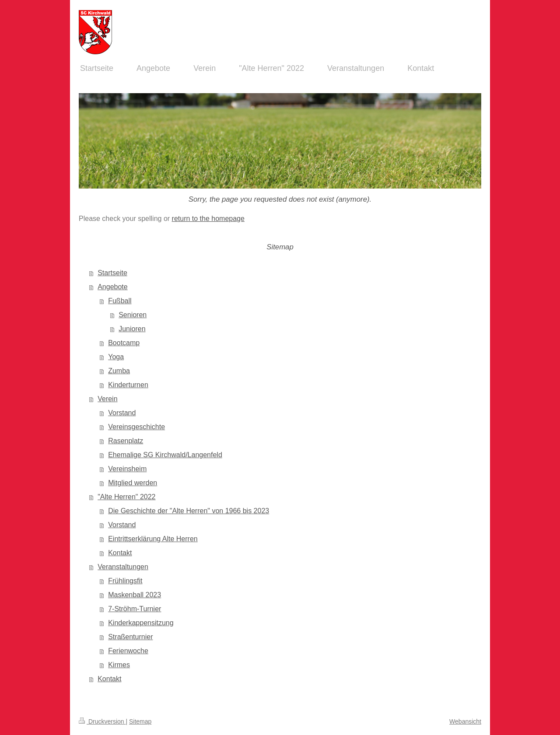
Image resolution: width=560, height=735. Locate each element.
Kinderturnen (128, 385)
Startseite (112, 273)
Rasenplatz (126, 441)
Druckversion (102, 721)
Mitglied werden (133, 483)
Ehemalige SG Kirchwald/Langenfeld (165, 455)
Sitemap (140, 721)
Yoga (116, 357)
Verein (107, 399)
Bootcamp (124, 343)
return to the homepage (208, 219)
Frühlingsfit (125, 581)
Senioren (133, 315)
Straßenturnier (130, 637)
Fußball (120, 301)
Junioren (132, 329)
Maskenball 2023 (135, 595)
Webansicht (465, 721)
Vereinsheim (127, 469)
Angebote (113, 287)
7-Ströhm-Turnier (135, 609)
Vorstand (122, 413)
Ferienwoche (128, 651)
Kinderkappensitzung (141, 623)
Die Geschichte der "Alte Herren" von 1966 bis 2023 (189, 511)
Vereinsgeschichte (136, 427)
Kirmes (119, 665)
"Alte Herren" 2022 (126, 497)
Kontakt (120, 553)
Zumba (119, 371)
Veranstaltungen (123, 567)
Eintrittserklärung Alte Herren (153, 539)
